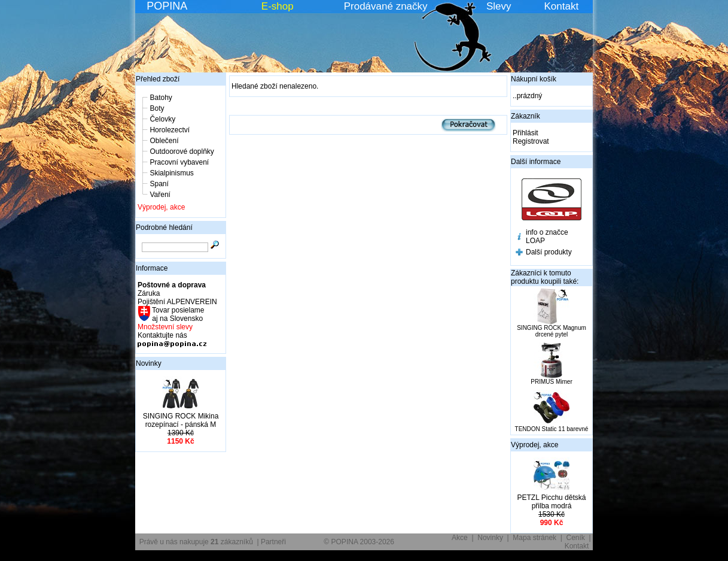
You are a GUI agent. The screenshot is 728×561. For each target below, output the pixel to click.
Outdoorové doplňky (182, 151)
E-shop (278, 6)
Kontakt (562, 6)
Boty (157, 108)
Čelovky (162, 119)
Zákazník (526, 116)
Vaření (160, 195)
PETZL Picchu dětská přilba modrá (552, 502)
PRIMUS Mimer (551, 382)
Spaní (159, 184)
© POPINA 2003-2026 (359, 542)
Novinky (149, 363)
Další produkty (549, 252)
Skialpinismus (171, 173)
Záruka (149, 293)
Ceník (576, 538)
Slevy (499, 6)
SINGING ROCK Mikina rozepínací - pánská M (181, 420)
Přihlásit (526, 133)
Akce (460, 538)
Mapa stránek (534, 538)
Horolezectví (170, 130)
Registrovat (531, 141)
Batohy (161, 98)
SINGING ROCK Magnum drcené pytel (552, 331)
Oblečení (164, 141)
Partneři (273, 542)
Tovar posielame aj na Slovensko (177, 314)
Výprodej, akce (161, 207)
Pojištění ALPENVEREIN (177, 302)
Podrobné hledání (164, 228)
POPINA (167, 6)
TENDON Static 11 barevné (552, 429)
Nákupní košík (534, 79)
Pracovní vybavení (179, 162)
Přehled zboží (158, 79)
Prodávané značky (386, 6)
